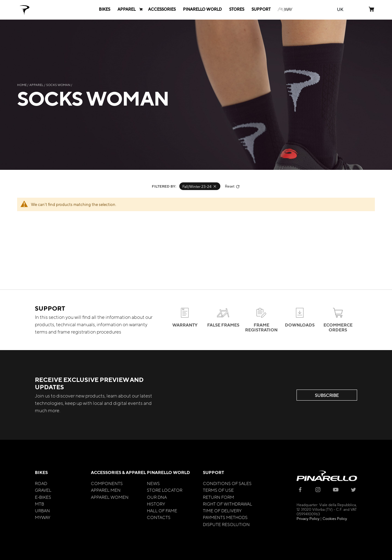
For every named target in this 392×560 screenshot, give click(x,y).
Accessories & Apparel (118, 472)
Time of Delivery (222, 510)
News (153, 483)
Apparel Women (110, 497)
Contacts (159, 517)
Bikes (41, 472)
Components (107, 483)
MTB (39, 504)
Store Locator (165, 490)
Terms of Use (218, 490)
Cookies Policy (335, 518)
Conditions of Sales (227, 483)
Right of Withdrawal (228, 504)
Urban (42, 510)
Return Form (218, 497)
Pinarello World (168, 472)
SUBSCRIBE (327, 395)
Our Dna (157, 497)
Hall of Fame (162, 510)
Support (213, 472)
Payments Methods (225, 517)
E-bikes (43, 497)
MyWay (43, 517)
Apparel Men (106, 490)
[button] (340, 9)
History (156, 504)
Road (41, 483)
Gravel (43, 490)
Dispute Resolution (226, 524)
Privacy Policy (308, 518)
